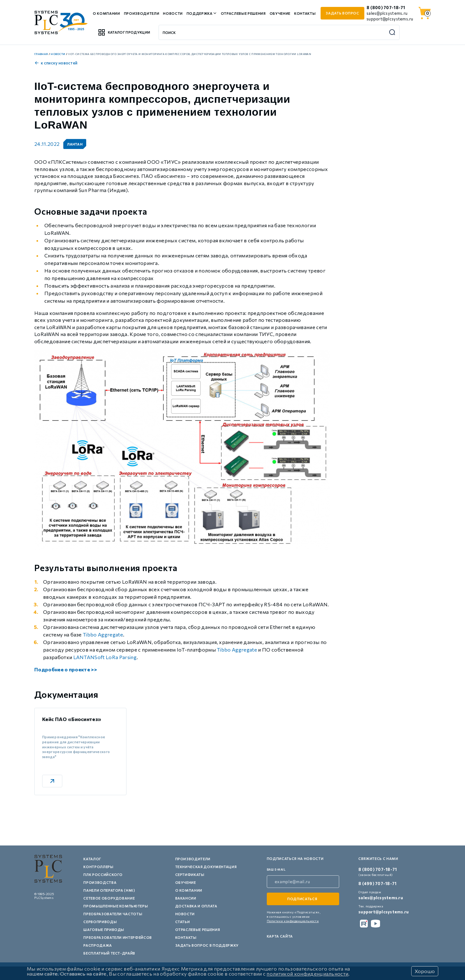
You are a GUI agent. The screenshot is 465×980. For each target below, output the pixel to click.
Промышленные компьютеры (116, 906)
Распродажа (98, 945)
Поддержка (200, 13)
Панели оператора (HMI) (109, 890)
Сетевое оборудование (109, 898)
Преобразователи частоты (113, 914)
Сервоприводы (100, 922)
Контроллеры (98, 867)
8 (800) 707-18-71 (386, 8)
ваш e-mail (276, 870)
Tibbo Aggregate (103, 634)
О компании (106, 13)
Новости (173, 13)
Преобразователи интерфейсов (118, 937)
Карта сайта (280, 936)
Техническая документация (206, 867)
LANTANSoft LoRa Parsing (105, 657)
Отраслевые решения (243, 13)
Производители (142, 13)
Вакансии (186, 898)
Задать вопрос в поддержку (207, 945)
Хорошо (425, 971)
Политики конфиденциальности (293, 921)
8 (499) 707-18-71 (377, 884)
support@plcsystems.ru (390, 19)
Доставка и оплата (196, 906)
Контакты (305, 13)
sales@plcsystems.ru (387, 13)
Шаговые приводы (104, 930)
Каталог (92, 859)
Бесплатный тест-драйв (109, 953)
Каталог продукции (124, 32)
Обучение (280, 13)
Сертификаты (190, 875)
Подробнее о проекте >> (66, 669)
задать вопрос (342, 13)
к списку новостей (56, 63)
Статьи (183, 922)
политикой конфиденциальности (307, 974)
